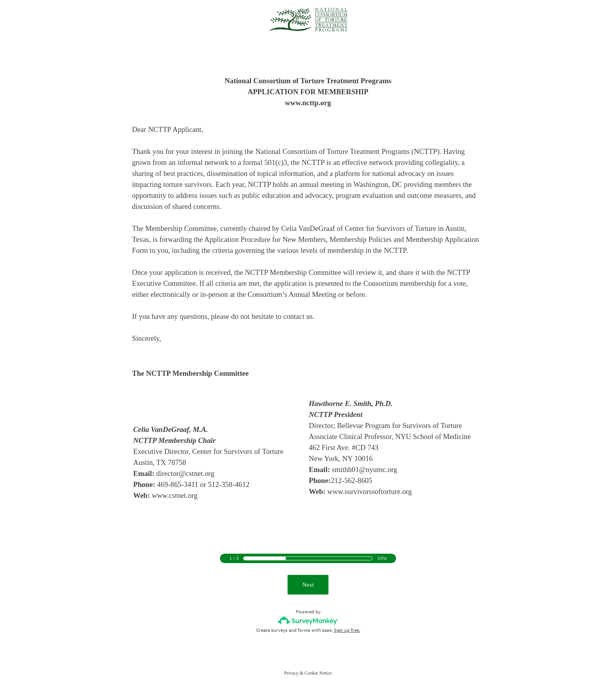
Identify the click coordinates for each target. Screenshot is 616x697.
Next (308, 585)
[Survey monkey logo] (308, 620)
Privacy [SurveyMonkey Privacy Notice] (291, 673)
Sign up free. (347, 630)
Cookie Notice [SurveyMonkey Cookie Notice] (318, 673)
